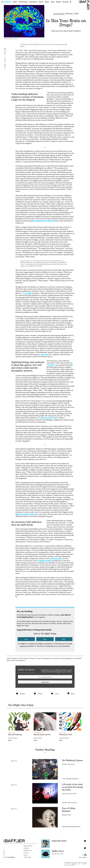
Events (41, 2)
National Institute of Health (11, 39)
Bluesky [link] (22, 693)
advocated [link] (45, 354)
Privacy (26, 852)
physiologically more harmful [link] (43, 221)
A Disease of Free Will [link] (48, 418)
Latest (15, 2)
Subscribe (8, 2)
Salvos (10, 740)
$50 (45, 639)
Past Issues (33, 2)
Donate (59, 2)
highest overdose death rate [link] (26, 514)
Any (64, 639)
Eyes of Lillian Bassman (69, 810)
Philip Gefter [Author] (67, 815)
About (47, 2)
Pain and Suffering (15, 735)
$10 (26, 639)
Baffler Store (58, 851)
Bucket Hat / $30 (58, 854)
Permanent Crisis (66, 735)
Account (66, 2)
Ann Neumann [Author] (13, 738)
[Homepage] (84, 5)
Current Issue (23, 2)
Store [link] (53, 2)
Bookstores (28, 850)
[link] (17, 693)
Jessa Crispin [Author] (38, 738)
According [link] (27, 293)
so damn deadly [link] (56, 559)
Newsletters (28, 846)
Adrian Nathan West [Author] (69, 794)
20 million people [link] (44, 561)
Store (26, 855)
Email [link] (57, 693)
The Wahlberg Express (72, 760)
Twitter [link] (40, 693)
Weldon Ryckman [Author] (68, 764)
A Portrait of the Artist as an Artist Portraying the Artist (72, 787)
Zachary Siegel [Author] (59, 13)
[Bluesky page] (85, 841)
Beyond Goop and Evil (42, 735)
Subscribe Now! (59, 841)
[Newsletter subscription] (45, 682)
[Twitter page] (85, 848)
